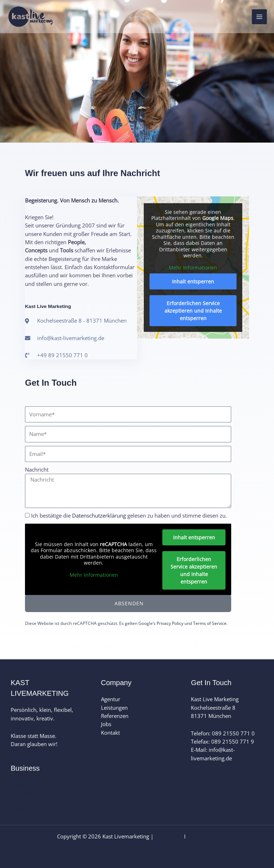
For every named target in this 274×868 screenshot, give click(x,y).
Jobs (106, 724)
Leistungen (114, 708)
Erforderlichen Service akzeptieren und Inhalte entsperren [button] (193, 311)
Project (19, 785)
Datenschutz (202, 836)
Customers (24, 810)
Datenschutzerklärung (99, 515)
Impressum (169, 836)
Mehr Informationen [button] (193, 268)
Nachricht (37, 469)
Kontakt (110, 733)
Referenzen (115, 716)
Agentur (111, 699)
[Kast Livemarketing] (32, 17)
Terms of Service (210, 623)
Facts (17, 801)
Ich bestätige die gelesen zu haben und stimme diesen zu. (129, 515)
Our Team (23, 793)
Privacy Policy (170, 623)
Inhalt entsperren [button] (193, 282)
